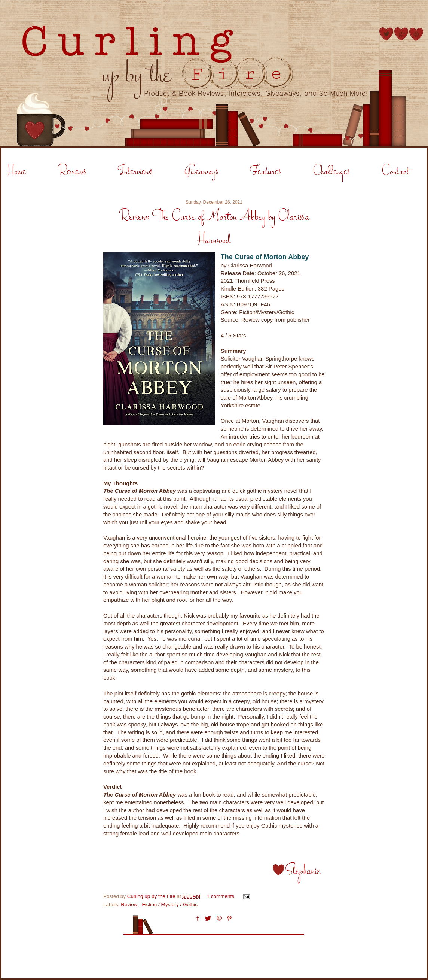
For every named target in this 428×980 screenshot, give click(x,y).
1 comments (221, 896)
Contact (395, 172)
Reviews (72, 172)
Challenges (331, 172)
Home (16, 172)
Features (265, 172)
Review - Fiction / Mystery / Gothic (159, 905)
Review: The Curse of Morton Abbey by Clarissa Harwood (214, 229)
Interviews (135, 172)
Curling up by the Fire (152, 896)
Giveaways (201, 172)
